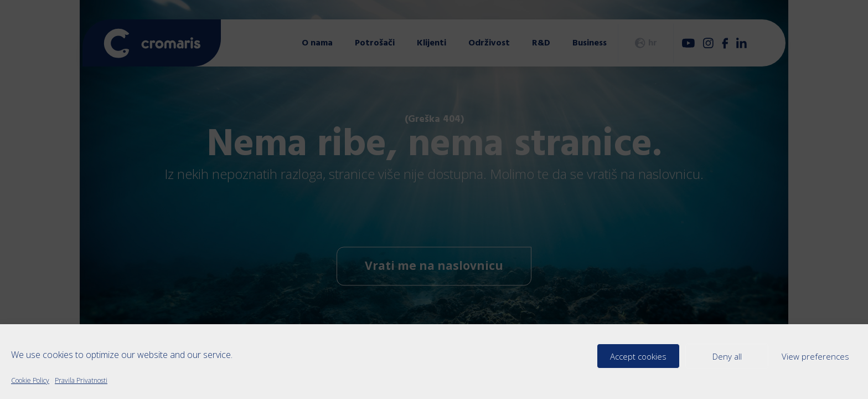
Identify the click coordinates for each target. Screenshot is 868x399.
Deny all (727, 356)
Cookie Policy (30, 380)
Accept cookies (638, 356)
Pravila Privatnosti (81, 380)
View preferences (815, 356)
